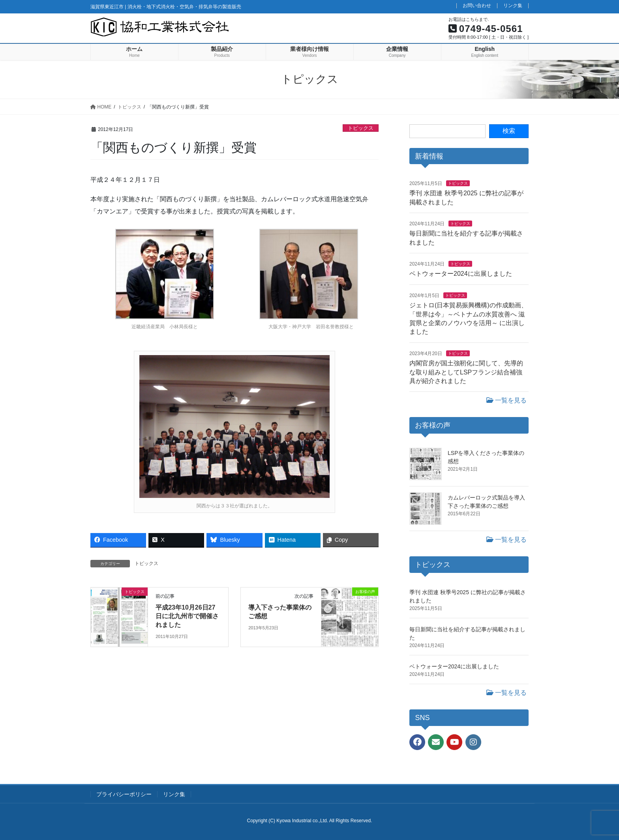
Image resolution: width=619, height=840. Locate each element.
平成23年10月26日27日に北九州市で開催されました (187, 616)
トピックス (361, 128)
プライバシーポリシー (124, 794)
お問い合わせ (477, 6)
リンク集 (513, 6)
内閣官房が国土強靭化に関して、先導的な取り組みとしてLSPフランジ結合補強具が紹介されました (466, 372)
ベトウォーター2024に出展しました (461, 274)
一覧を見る (506, 400)
